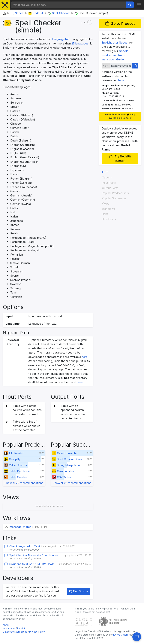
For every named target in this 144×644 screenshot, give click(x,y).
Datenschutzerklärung (15, 632)
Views (106, 204)
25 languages (80, 43)
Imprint (21, 628)
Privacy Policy (37, 632)
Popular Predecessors (115, 193)
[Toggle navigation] (139, 5)
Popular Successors (114, 198)
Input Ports (109, 183)
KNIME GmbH (120, 635)
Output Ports (110, 188)
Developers (109, 219)
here (85, 357)
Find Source (79, 591)
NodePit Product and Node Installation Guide (116, 55)
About (6, 625)
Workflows (108, 209)
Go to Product (120, 24)
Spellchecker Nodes (115, 43)
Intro (105, 172)
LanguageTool (61, 39)
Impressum (9, 628)
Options (107, 178)
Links (105, 214)
